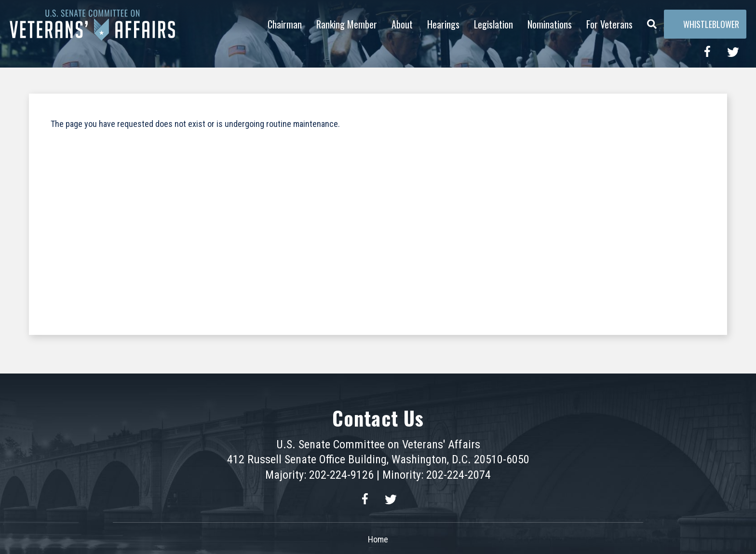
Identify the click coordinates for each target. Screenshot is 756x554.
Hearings (443, 24)
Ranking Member (347, 24)
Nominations (550, 24)
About (402, 24)
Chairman (285, 24)
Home (378, 539)
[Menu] (652, 22)
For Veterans (609, 24)
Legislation (493, 24)
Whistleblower (705, 24)
